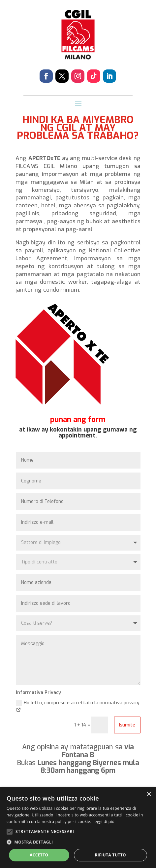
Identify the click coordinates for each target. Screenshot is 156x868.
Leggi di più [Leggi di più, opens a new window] (103, 822)
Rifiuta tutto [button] (110, 855)
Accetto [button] (39, 855)
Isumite (127, 725)
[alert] (78, 828)
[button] (78, 842)
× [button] (149, 794)
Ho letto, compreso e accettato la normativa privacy (78, 707)
